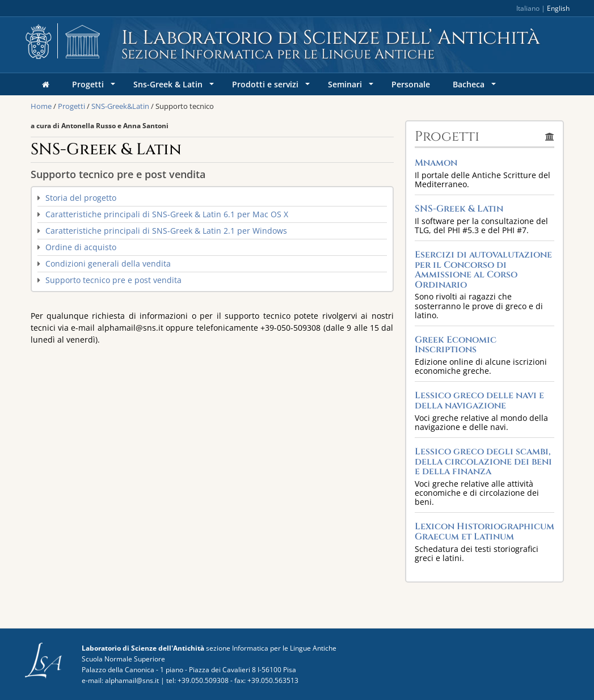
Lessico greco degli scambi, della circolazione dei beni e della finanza (483, 461)
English (558, 8)
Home (41, 106)
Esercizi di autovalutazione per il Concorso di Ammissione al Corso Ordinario (483, 270)
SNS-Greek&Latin (120, 106)
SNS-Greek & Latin (459, 209)
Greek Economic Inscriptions (456, 345)
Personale (411, 84)
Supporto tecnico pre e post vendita (113, 280)
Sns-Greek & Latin (175, 87)
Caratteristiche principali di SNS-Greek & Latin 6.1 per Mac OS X (167, 214)
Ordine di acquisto (81, 247)
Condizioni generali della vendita (108, 263)
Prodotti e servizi (272, 87)
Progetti (95, 87)
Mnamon (436, 163)
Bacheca (475, 87)
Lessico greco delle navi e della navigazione (479, 400)
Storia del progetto (81, 198)
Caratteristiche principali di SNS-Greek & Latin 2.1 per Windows (166, 231)
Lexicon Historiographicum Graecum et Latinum (485, 532)
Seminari (352, 87)
